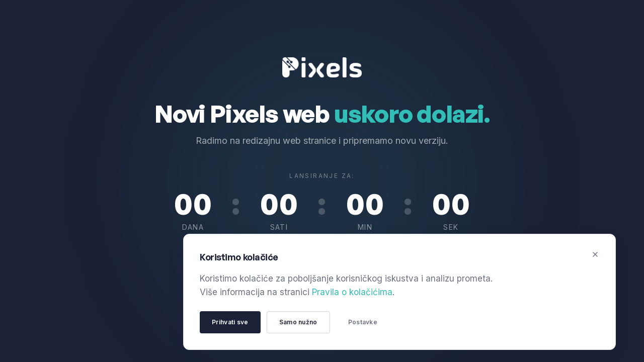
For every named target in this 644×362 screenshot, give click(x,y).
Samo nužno (298, 322)
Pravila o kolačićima (352, 292)
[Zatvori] (595, 254)
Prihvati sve (230, 322)
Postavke (363, 322)
